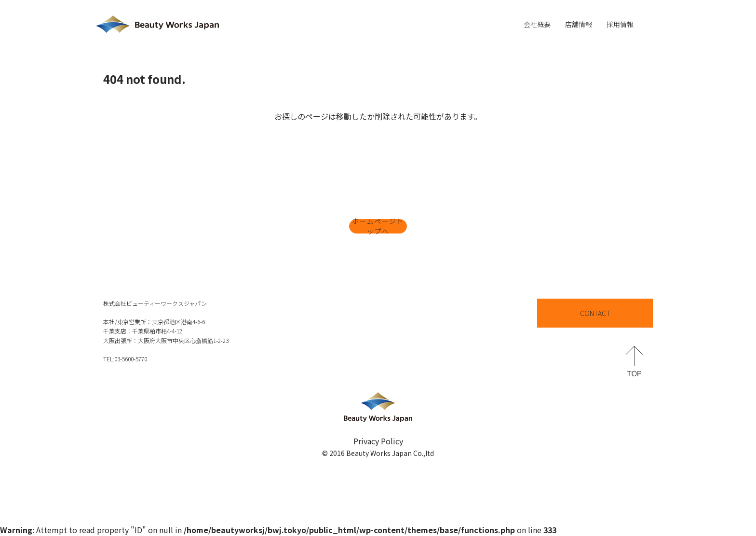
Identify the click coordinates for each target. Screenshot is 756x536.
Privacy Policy (378, 441)
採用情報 (620, 24)
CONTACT (595, 313)
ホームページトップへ (378, 226)
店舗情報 (579, 24)
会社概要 (537, 24)
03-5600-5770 (131, 359)
